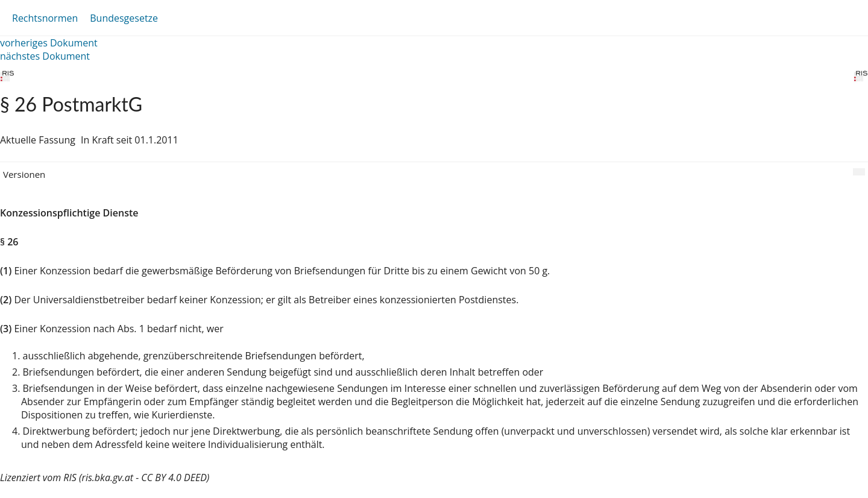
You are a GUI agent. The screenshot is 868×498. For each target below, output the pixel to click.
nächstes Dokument (45, 56)
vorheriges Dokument (49, 43)
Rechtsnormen (45, 18)
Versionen (24, 174)
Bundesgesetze (124, 18)
